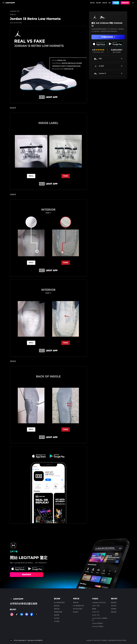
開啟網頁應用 (125, 3)
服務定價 (105, 3)
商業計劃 (116, 3)
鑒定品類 (99, 3)
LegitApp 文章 (15, 11)
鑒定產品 (92, 3)
